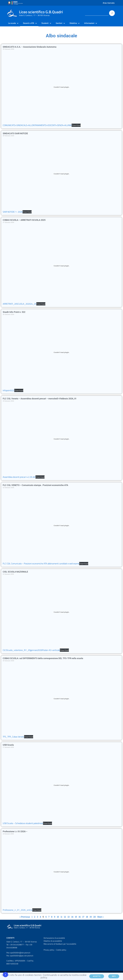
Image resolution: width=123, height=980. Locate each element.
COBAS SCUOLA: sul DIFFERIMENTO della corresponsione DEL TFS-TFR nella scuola (43, 658)
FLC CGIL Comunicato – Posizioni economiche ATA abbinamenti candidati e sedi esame (41, 564)
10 (58, 917)
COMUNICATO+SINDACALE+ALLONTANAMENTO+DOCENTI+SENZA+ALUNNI (37, 125)
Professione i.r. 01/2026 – (15, 831)
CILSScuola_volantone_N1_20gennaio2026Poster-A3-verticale (31, 650)
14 (72, 917)
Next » (100, 917)
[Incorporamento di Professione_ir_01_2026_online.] (61, 872)
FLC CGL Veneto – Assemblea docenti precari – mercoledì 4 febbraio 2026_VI (39, 399)
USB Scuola (8, 745)
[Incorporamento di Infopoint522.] (61, 352)
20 (95, 917)
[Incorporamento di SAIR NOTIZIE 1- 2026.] (61, 174)
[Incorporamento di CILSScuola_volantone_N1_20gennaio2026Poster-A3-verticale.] (61, 612)
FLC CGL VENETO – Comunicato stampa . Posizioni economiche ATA (35, 485)
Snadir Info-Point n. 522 (14, 312)
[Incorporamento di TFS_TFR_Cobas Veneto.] (61, 699)
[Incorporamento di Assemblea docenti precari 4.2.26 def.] (61, 439)
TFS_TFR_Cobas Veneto (13, 737)
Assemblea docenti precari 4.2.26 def (19, 477)
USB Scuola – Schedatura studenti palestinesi (23, 823)
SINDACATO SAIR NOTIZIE (15, 133)
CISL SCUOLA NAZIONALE (15, 572)
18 (87, 917)
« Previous (25, 917)
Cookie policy (61, 950)
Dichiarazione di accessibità (54, 938)
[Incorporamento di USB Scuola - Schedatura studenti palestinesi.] (61, 785)
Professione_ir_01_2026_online (18, 910)
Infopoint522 (8, 390)
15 (76, 917)
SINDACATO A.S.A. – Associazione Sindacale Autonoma (30, 47)
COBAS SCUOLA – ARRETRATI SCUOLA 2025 (24, 220)
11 (61, 917)
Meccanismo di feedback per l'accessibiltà (60, 944)
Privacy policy (49, 950)
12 (65, 917)
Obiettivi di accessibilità (53, 941)
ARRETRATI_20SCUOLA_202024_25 (20, 304)
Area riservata (109, 3)
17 (83, 917)
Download (76, 125)
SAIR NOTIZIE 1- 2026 (13, 212)
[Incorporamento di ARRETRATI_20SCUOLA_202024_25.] (61, 266)
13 (69, 917)
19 (91, 917)
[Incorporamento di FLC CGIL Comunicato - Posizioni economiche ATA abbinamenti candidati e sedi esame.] (61, 525)
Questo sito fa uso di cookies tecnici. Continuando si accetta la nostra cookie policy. (44, 977)
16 (80, 917)
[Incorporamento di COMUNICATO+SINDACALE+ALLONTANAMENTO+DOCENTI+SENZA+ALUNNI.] (61, 87)
